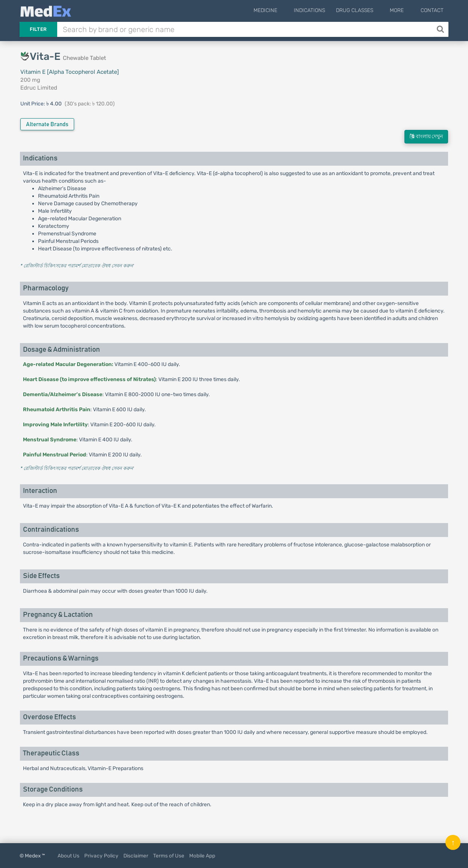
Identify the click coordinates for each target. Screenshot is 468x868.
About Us (68, 856)
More (403, 10)
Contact (432, 10)
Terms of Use (169, 856)
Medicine (283, 10)
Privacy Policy (101, 856)
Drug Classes (366, 10)
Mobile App (202, 856)
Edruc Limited (39, 88)
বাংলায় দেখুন (426, 137)
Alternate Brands (47, 124)
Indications (321, 10)
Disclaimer (136, 856)
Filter (38, 29)
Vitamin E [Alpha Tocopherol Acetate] (70, 72)
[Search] (441, 29)
